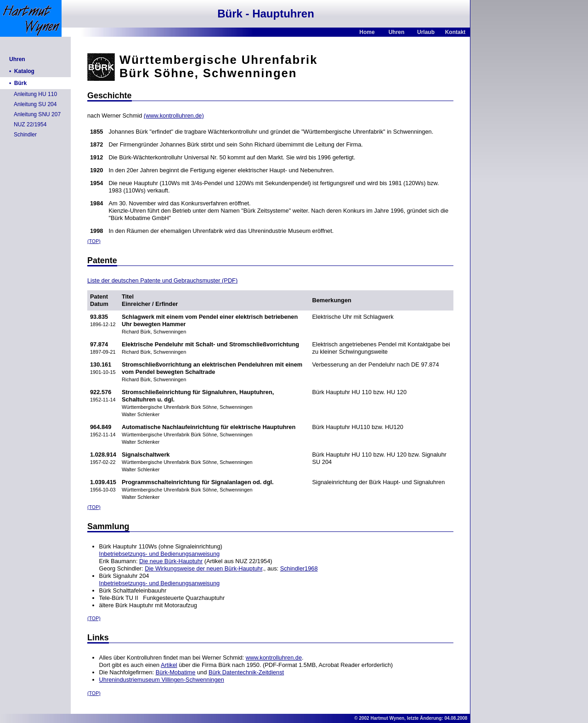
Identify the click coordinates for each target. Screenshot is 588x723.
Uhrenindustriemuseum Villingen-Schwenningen (162, 680)
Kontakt (455, 32)
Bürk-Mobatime (176, 672)
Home (367, 32)
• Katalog (22, 71)
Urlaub (426, 32)
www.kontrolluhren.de (274, 658)
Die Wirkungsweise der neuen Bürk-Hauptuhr (204, 568)
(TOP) (94, 241)
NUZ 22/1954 (30, 124)
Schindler (25, 135)
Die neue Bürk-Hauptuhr (171, 561)
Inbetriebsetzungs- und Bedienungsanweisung (160, 554)
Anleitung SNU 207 (37, 114)
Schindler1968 (299, 568)
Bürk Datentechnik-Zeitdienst (246, 672)
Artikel (169, 665)
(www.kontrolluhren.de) (174, 116)
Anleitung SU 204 (35, 104)
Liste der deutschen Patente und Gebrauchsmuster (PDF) (162, 280)
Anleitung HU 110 (35, 94)
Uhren (397, 32)
